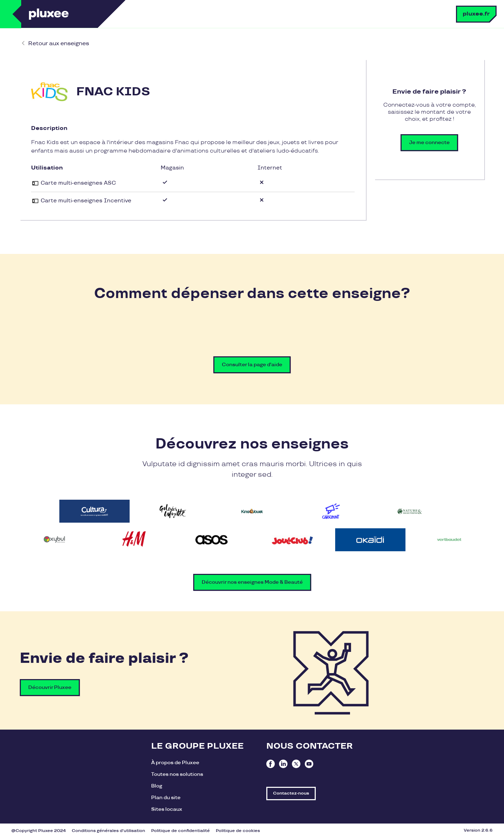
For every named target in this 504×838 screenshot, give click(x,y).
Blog (157, 786)
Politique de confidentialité (180, 831)
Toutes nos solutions (177, 774)
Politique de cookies (238, 831)
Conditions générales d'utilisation (108, 831)
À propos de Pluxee (175, 763)
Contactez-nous (291, 793)
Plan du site (166, 798)
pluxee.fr (476, 14)
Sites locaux (167, 809)
